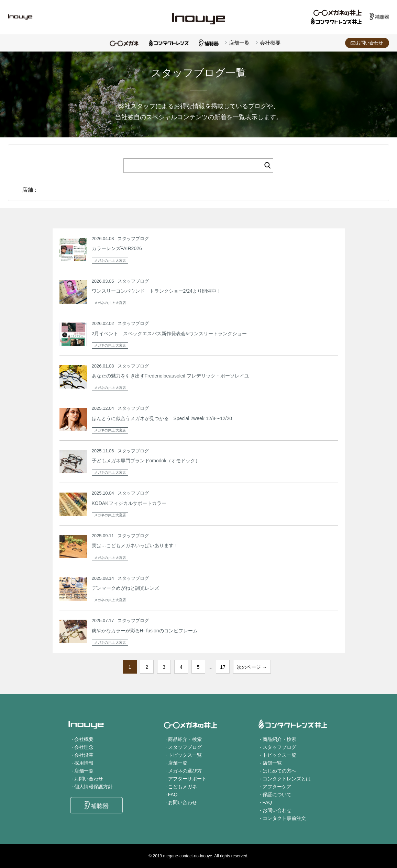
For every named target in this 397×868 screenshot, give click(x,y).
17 (223, 667)
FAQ (173, 794)
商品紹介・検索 (185, 739)
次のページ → (252, 667)
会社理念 (84, 747)
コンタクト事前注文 (284, 818)
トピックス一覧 (185, 755)
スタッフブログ (185, 747)
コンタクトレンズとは (287, 779)
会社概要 (270, 43)
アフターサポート (187, 779)
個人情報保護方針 (93, 787)
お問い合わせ (370, 43)
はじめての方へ (279, 771)
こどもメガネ (183, 787)
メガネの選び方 (185, 771)
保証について (277, 794)
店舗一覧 (239, 43)
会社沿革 (84, 755)
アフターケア (277, 787)
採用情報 (84, 763)
